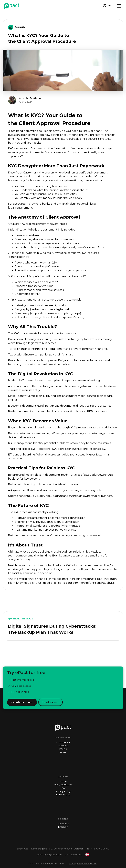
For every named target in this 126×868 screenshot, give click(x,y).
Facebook (63, 824)
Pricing (63, 749)
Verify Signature (63, 785)
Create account (22, 702)
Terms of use (63, 795)
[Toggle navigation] (119, 6)
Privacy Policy (63, 791)
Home (63, 781)
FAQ (63, 788)
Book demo (50, 702)
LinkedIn (63, 827)
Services (63, 746)
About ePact (63, 742)
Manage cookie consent (83, 864)
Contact (63, 752)
